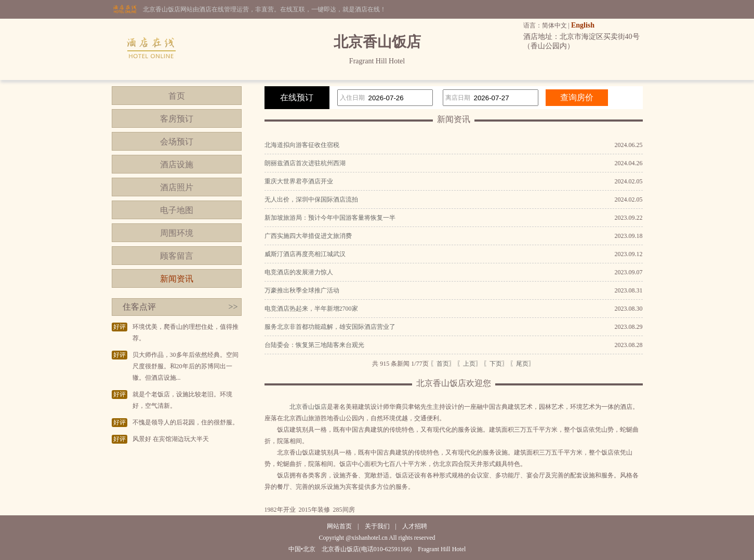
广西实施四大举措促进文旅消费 (308, 236)
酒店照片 (177, 187)
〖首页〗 (443, 364)
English (583, 25)
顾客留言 (177, 256)
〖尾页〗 (522, 364)
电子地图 (177, 210)
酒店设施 (177, 164)
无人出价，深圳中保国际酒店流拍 (311, 199)
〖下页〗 (496, 364)
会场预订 (177, 142)
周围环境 (177, 233)
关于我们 (377, 526)
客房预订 (177, 119)
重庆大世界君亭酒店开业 (299, 181)
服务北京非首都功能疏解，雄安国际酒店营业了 (330, 327)
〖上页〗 (469, 364)
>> (233, 307)
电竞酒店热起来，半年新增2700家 (311, 309)
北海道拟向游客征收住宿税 (302, 145)
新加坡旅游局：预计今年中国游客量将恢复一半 (330, 218)
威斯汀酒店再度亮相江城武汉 (305, 254)
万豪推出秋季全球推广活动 (302, 290)
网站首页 (339, 526)
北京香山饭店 (308, 407)
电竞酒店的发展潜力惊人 (299, 272)
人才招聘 (415, 526)
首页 (177, 96)
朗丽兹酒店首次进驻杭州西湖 (305, 163)
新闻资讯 (177, 279)
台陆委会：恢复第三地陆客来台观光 (314, 345)
